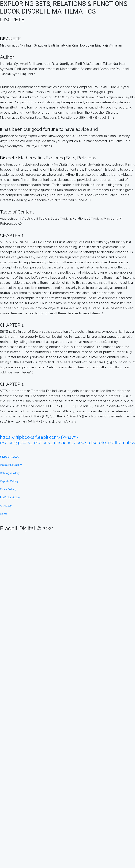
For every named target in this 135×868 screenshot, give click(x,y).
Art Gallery (6, 506)
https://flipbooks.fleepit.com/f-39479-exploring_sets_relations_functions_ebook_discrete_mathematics (67, 440)
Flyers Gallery (8, 489)
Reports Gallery (9, 481)
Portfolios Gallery (10, 497)
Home (4, 514)
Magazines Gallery (11, 465)
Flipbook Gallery (10, 457)
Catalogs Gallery (10, 473)
